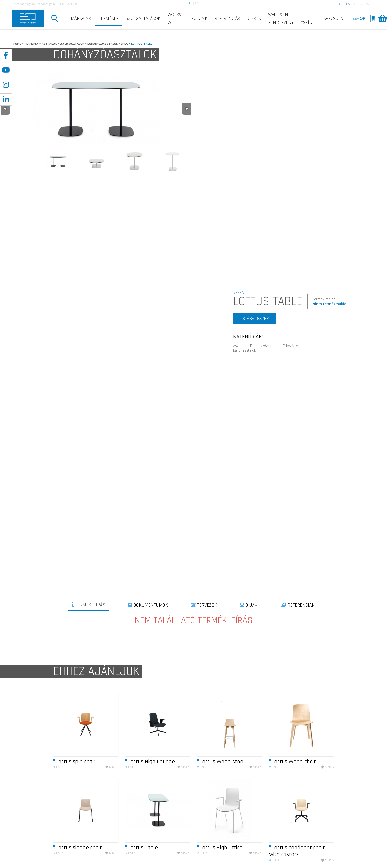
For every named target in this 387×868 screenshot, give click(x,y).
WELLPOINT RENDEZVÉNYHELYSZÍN (290, 18)
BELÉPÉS (344, 4)
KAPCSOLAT (334, 18)
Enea (58, 770)
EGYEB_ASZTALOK (72, 44)
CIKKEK (254, 18)
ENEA (124, 44)
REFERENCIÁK (227, 18)
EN (197, 3)
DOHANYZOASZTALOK (103, 44)
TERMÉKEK (109, 18)
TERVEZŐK (204, 605)
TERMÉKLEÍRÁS (89, 605)
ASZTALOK (49, 44)
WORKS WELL (174, 18)
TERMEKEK (31, 44)
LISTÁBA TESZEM (254, 319)
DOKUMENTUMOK (148, 605)
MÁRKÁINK (81, 18)
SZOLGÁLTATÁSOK (143, 18)
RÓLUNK (199, 18)
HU (190, 3)
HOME (17, 44)
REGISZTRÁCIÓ (363, 4)
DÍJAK (249, 605)
